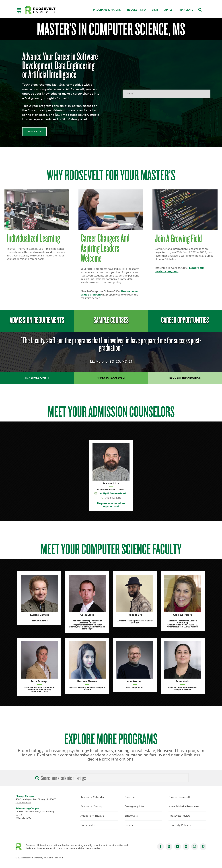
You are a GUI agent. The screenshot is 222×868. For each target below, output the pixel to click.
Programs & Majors (107, 10)
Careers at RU (89, 825)
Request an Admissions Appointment (111, 505)
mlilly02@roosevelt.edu (113, 494)
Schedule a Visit (37, 378)
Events (129, 825)
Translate (186, 10)
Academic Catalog (91, 807)
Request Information (185, 378)
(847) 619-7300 (23, 818)
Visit (155, 10)
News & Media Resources (184, 807)
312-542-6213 (113, 498)
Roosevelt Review (179, 816)
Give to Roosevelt (179, 797)
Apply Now (34, 132)
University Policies (180, 825)
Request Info (136, 10)
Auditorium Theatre (92, 816)
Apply (168, 10)
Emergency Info (134, 807)
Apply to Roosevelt (111, 378)
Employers (131, 816)
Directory (130, 797)
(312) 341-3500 (23, 802)
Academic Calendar (92, 797)
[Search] (36, 777)
